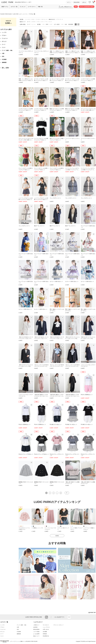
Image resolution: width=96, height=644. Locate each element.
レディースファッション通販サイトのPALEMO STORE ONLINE (24, 641)
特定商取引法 (46, 636)
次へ (67, 493)
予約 (46, 22)
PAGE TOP (92, 613)
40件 (43, 24)
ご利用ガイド (36, 625)
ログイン (69, 2)
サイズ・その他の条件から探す (87, 7)
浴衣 (18, 629)
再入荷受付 (26, 46)
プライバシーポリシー (58, 625)
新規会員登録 (77, 2)
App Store (69, 617)
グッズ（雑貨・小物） (22, 625)
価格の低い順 (44, 19)
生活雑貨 (19, 632)
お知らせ (84, 2)
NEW (38, 22)
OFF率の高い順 (60, 19)
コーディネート (32, 7)
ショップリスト (46, 627)
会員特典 (35, 627)
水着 (18, 627)
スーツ (2, 634)
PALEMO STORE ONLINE (6, 14)
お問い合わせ (46, 629)
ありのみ (34, 24)
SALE (42, 22)
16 (61, 493)
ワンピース (3, 629)
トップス (2, 625)
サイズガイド (46, 625)
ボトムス (2, 632)
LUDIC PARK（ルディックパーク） (21, 14)
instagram (46, 617)
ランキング (23, 7)
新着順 (33, 19)
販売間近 (34, 22)
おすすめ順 (27, 19)
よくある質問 (36, 634)
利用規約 (45, 634)
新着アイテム (5, 7)
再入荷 (50, 22)
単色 (62, 24)
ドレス (2, 636)
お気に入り (90, 2)
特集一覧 (40, 7)
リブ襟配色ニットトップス (37, 528)
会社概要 (45, 632)
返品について (36, 636)
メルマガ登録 (36, 632)
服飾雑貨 (19, 634)
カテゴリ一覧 (14, 7)
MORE (57, 536)
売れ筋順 (38, 19)
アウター (2, 627)
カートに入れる (93, 2)
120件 (51, 24)
